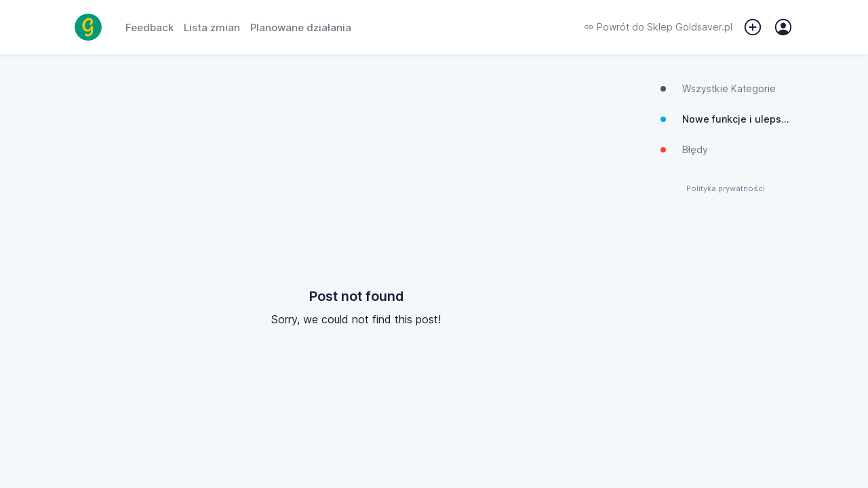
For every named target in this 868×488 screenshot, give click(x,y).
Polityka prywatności (726, 189)
